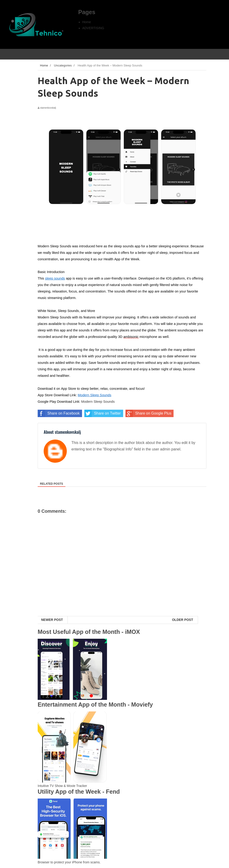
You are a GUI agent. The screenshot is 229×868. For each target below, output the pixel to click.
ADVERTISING (93, 28)
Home (87, 22)
